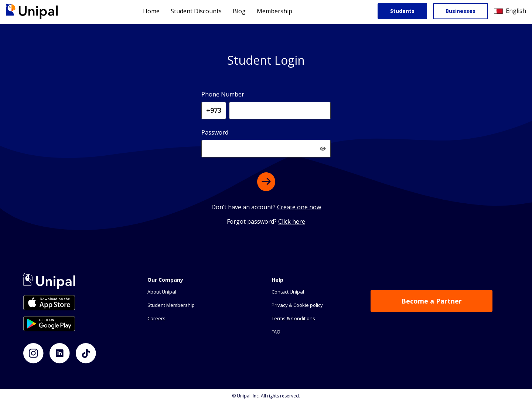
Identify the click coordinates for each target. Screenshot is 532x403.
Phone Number (223, 94)
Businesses (461, 11)
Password (215, 132)
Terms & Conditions (293, 318)
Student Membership (171, 305)
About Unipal (162, 292)
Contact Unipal (288, 292)
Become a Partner (432, 301)
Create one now (299, 207)
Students (402, 11)
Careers (156, 318)
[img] (323, 149)
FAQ (276, 332)
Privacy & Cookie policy (297, 305)
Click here (292, 221)
